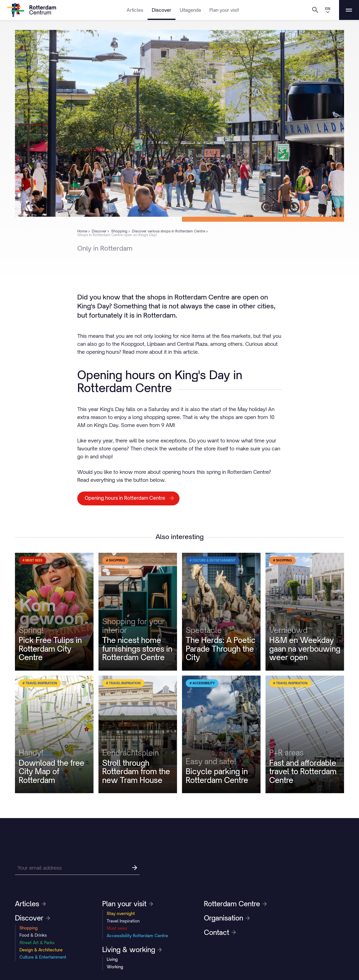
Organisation (227, 918)
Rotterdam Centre (235, 904)
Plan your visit (224, 10)
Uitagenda (190, 10)
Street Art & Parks (37, 943)
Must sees (117, 928)
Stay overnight (121, 913)
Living (112, 959)
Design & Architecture (41, 950)
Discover (162, 10)
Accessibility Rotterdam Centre (137, 936)
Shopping (29, 928)
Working (115, 967)
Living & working (132, 950)
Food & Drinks (33, 935)
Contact (220, 932)
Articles (135, 10)
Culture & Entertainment (43, 957)
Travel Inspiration (123, 921)
